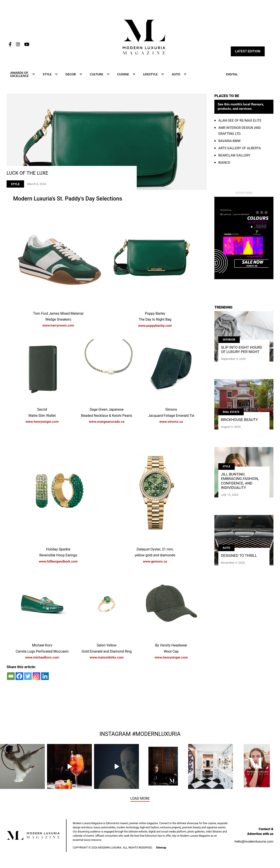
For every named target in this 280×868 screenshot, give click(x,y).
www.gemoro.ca (155, 562)
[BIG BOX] (244, 238)
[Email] (11, 677)
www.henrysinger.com (42, 422)
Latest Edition (248, 51)
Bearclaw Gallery (234, 155)
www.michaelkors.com (42, 658)
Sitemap (161, 848)
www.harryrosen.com (58, 326)
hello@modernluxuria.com (254, 842)
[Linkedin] (45, 677)
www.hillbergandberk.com (58, 562)
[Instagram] (36, 677)
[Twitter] (28, 677)
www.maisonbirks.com (107, 658)
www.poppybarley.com (155, 326)
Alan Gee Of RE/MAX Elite (240, 121)
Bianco (224, 163)
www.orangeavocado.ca (107, 422)
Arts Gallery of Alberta (240, 148)
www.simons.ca (171, 422)
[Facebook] (19, 677)
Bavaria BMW (229, 141)
